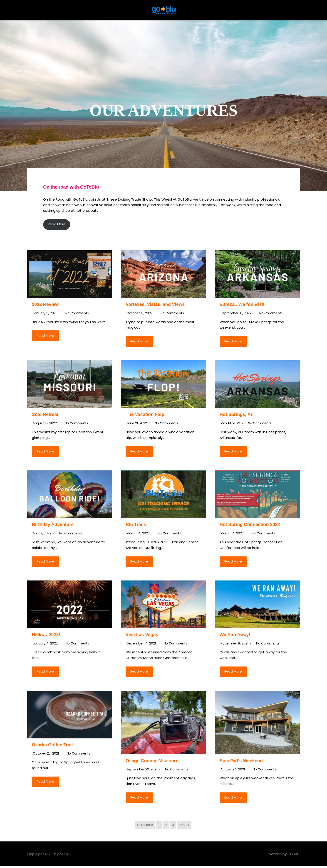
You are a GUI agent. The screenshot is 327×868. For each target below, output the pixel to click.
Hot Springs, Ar (237, 415)
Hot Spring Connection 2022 (251, 525)
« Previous (145, 827)
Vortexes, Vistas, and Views (157, 304)
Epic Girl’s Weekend (242, 762)
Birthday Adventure (54, 525)
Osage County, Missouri (153, 762)
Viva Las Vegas (143, 636)
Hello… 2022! (47, 636)
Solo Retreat (46, 415)
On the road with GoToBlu (73, 187)
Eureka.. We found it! (243, 304)
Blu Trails (136, 525)
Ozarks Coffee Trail (53, 746)
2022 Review (46, 304)
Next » (185, 827)
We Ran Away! (236, 636)
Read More (57, 224)
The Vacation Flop (146, 415)
